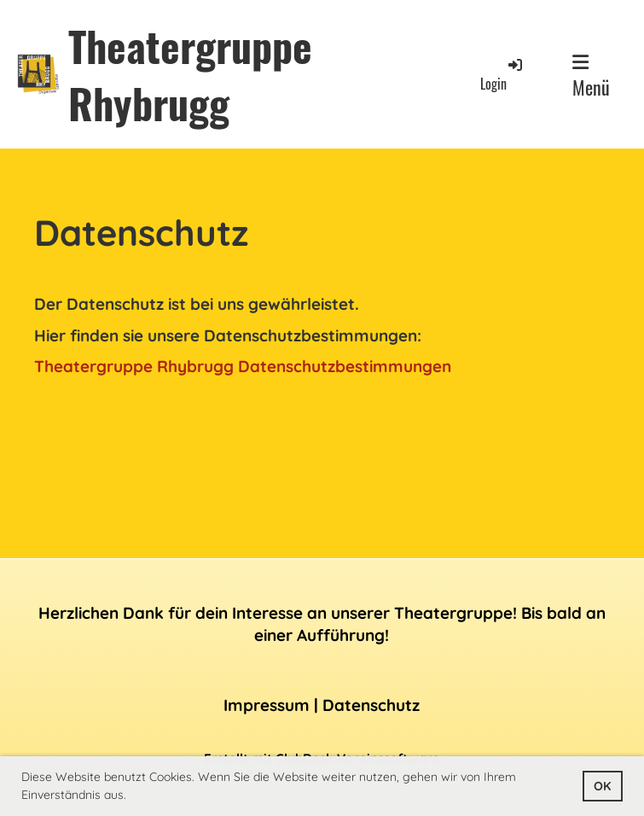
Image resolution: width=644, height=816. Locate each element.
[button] (132, 796)
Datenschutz (371, 705)
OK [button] (602, 786)
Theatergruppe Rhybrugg (190, 74)
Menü (591, 77)
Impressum (267, 705)
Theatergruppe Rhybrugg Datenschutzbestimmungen (243, 366)
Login (502, 75)
